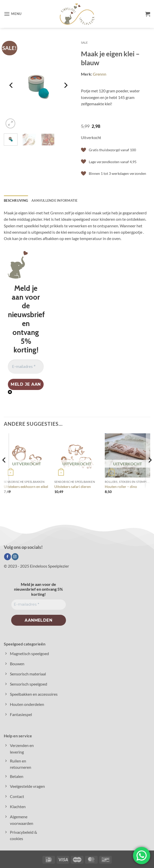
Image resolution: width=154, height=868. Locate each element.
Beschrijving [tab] (16, 200)
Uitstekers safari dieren (73, 487)
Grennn (100, 74)
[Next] (65, 85)
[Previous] (12, 85)
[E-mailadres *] (26, 367)
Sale (84, 42)
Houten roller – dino (121, 487)
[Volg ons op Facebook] (7, 557)
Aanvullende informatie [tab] (55, 200)
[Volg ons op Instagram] (15, 557)
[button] (13, 14)
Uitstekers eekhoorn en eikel (26, 487)
